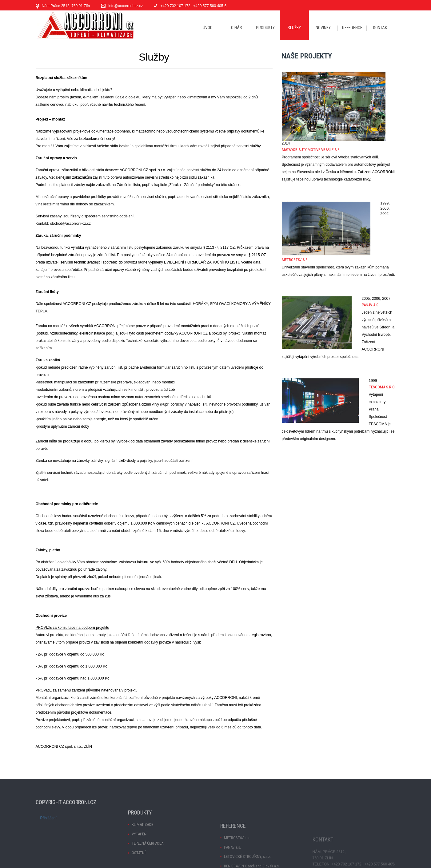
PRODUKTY (265, 28)
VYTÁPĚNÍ (140, 861)
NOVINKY (323, 28)
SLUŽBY (294, 28)
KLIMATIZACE (142, 852)
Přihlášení (48, 830)
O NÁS (237, 28)
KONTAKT (381, 28)
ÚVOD (208, 28)
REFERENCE (352, 28)
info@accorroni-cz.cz (126, 6)
